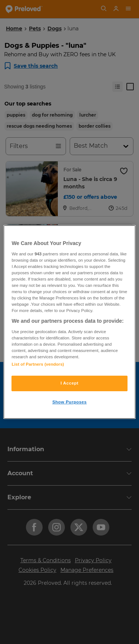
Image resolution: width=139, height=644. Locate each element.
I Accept (69, 383)
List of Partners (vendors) (38, 364)
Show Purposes (69, 402)
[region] (69, 322)
